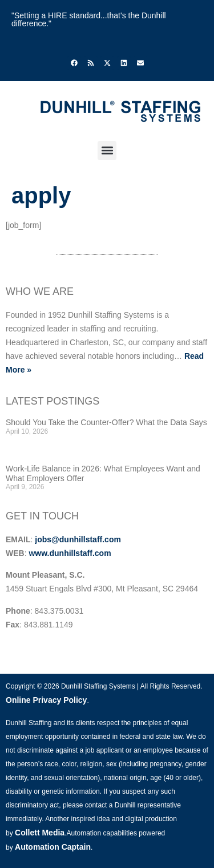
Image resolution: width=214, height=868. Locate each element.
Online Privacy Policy (46, 700)
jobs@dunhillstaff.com (78, 539)
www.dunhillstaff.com (70, 553)
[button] (107, 151)
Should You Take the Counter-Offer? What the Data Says (106, 422)
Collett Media (40, 833)
